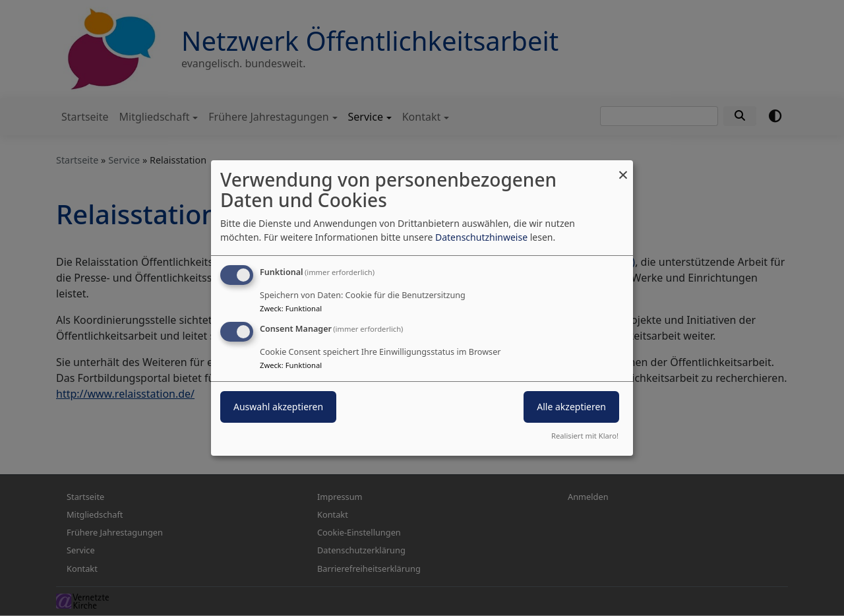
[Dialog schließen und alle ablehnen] (623, 169)
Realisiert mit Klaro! (585, 436)
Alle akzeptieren (571, 407)
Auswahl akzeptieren (278, 407)
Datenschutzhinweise (481, 237)
